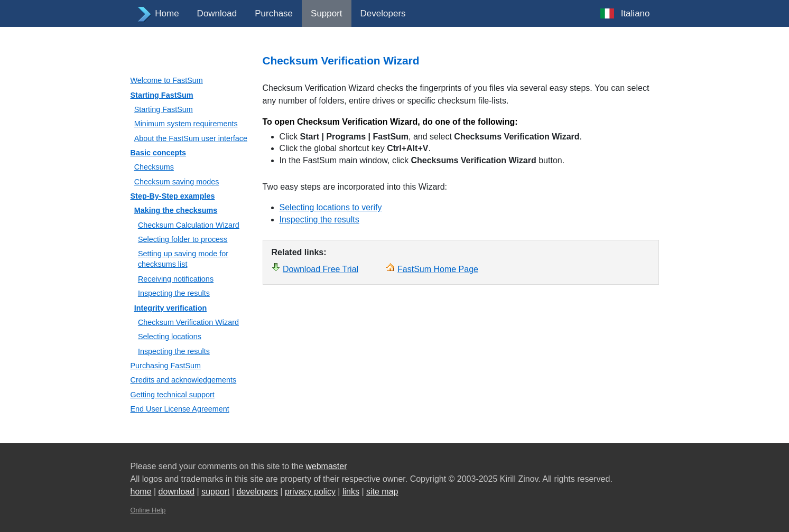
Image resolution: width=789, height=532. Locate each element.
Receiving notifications (176, 279)
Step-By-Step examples (173, 196)
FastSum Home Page (438, 269)
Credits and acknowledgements (184, 380)
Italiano (635, 13)
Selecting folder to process (183, 239)
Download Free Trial (321, 269)
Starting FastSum (162, 95)
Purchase (274, 13)
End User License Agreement (180, 409)
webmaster (326, 466)
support (215, 492)
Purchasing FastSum (166, 366)
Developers (383, 13)
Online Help (148, 510)
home (141, 492)
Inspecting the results (174, 293)
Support (327, 13)
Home (167, 13)
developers (257, 492)
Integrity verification (171, 308)
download (177, 492)
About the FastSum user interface (191, 138)
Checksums (154, 167)
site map (382, 492)
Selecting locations (170, 337)
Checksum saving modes (177, 182)
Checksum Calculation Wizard (189, 225)
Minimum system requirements (186, 124)
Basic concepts (159, 153)
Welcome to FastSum (167, 80)
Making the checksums (176, 210)
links (351, 492)
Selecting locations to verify (331, 207)
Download (217, 13)
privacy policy (310, 492)
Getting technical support (173, 395)
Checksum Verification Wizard (188, 322)
